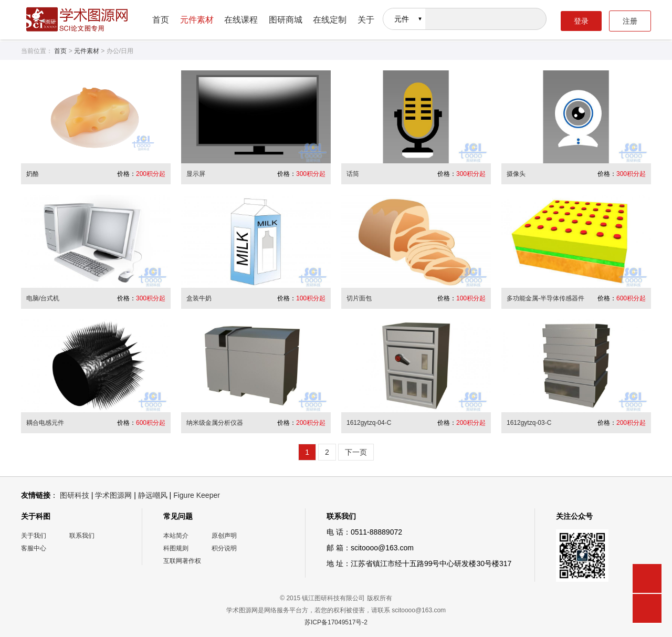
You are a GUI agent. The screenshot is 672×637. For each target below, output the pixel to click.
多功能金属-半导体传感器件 (545, 298)
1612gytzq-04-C (369, 423)
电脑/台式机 (43, 298)
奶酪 (33, 174)
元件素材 (197, 20)
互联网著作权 (182, 561)
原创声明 (224, 536)
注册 (630, 21)
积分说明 (224, 548)
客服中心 (34, 548)
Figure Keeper (197, 495)
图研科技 (75, 495)
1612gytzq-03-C (529, 423)
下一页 (356, 452)
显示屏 (196, 174)
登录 (581, 21)
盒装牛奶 (199, 298)
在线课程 (241, 20)
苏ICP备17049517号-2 (336, 622)
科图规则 (176, 548)
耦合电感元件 (45, 423)
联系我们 (82, 536)
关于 (366, 20)
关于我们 (34, 536)
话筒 (353, 174)
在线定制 (330, 20)
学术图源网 (113, 495)
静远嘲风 (153, 495)
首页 (161, 20)
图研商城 (286, 20)
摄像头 (516, 174)
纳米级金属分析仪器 (215, 423)
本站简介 (176, 536)
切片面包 (359, 298)
